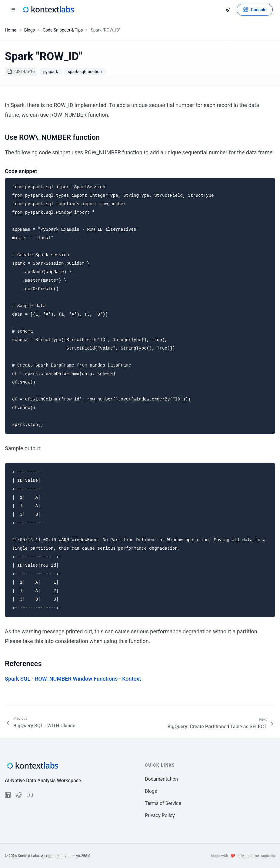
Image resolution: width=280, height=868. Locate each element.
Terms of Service (163, 803)
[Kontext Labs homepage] (48, 10)
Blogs (30, 30)
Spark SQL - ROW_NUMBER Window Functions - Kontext (73, 679)
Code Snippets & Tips (63, 30)
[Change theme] (228, 10)
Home (11, 30)
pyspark (51, 72)
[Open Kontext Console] (255, 10)
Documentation (161, 779)
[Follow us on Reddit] (19, 795)
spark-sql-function (85, 72)
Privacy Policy (160, 815)
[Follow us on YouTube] (30, 795)
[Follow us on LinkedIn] (8, 795)
